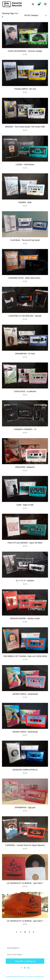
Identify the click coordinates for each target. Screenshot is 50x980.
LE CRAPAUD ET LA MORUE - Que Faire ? (25, 883)
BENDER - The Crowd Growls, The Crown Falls (25, 127)
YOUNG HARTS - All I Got (25, 89)
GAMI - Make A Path (25, 505)
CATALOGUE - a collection (25, 391)
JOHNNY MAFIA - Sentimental (25, 694)
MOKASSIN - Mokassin (25, 467)
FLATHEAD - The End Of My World (25, 240)
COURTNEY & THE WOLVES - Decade (25, 316)
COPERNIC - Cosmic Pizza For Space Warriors (25, 845)
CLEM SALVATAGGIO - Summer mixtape (25, 51)
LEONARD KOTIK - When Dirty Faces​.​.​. (25, 278)
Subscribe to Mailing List (25, 961)
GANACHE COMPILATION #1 (25, 770)
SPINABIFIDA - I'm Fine (25, 354)
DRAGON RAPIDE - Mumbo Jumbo (25, 618)
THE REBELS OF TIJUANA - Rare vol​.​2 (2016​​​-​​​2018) (25, 656)
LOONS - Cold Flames (25, 164)
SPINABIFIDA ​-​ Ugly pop (25, 807)
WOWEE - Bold (25, 202)
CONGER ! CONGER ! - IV (25, 429)
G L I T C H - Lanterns (25, 581)
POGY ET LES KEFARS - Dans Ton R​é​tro (25, 543)
